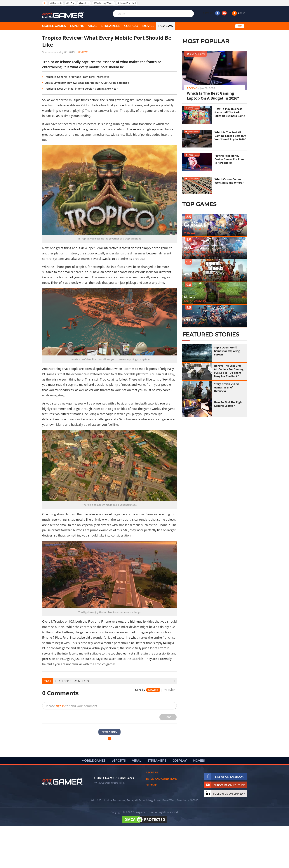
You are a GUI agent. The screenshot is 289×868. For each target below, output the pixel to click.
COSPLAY (131, 26)
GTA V (188, 274)
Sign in (239, 13)
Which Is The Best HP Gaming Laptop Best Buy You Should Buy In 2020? (230, 136)
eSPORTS (77, 26)
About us (152, 772)
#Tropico (65, 681)
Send (168, 717)
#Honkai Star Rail (127, 3)
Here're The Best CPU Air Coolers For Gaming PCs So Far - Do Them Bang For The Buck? (229, 371)
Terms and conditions (162, 779)
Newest (153, 690)
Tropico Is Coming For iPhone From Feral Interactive (77, 77)
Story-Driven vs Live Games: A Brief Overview (227, 387)
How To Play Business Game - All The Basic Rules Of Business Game (230, 112)
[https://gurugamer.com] (62, 781)
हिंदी (240, 26)
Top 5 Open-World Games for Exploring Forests (227, 351)
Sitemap (151, 785)
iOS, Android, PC (194, 323)
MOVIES (148, 26)
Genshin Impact (195, 225)
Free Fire (190, 320)
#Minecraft (56, 3)
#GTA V (70, 3)
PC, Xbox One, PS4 (195, 278)
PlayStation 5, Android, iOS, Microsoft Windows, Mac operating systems (214, 254)
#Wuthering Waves (104, 3)
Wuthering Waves (196, 248)
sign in (60, 706)
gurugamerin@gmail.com (112, 783)
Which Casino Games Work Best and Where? (229, 181)
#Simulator (82, 681)
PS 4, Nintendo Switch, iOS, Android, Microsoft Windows (213, 231)
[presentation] (55, 681)
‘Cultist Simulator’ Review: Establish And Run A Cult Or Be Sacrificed (87, 83)
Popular (169, 690)
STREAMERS (111, 26)
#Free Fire (84, 3)
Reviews (166, 26)
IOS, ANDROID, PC (195, 301)
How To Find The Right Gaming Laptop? (228, 404)
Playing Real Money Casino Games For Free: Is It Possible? (229, 159)
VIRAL (93, 26)
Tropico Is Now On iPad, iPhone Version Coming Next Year (81, 89)
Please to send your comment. (72, 706)
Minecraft (191, 297)
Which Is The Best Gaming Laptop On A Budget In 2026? (213, 96)
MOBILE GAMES (54, 26)
